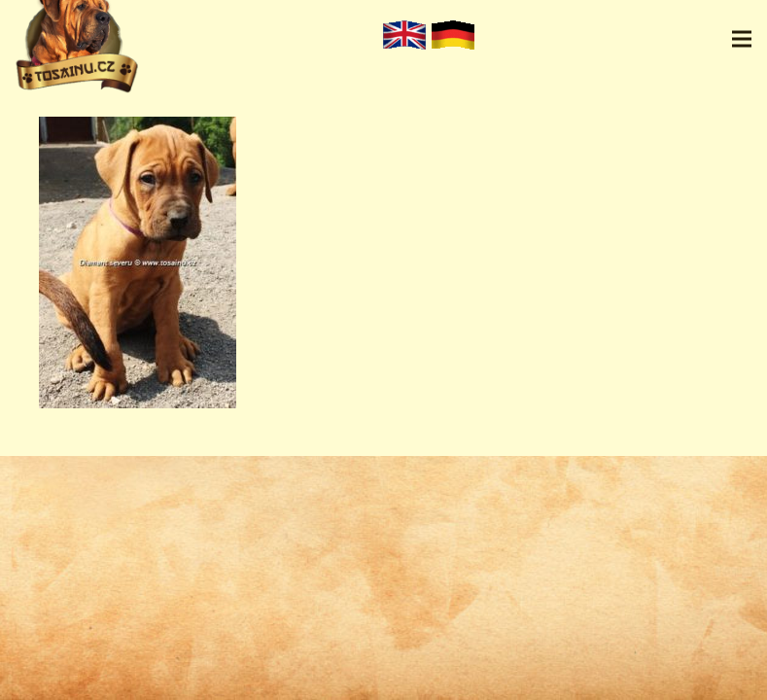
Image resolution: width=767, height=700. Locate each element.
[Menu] (742, 39)
